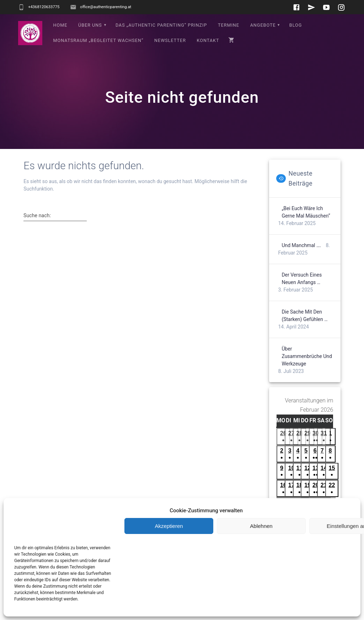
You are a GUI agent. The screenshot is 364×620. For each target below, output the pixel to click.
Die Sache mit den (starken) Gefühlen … (304, 316)
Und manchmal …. (301, 245)
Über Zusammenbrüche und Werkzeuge (307, 356)
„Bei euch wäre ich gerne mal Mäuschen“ (306, 212)
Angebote (263, 25)
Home (60, 25)
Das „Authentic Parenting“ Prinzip (161, 25)
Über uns (90, 25)
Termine (229, 25)
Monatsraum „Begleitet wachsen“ (98, 40)
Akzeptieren (169, 526)
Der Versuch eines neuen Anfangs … (302, 279)
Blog (296, 25)
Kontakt (208, 40)
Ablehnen (261, 526)
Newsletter (170, 40)
